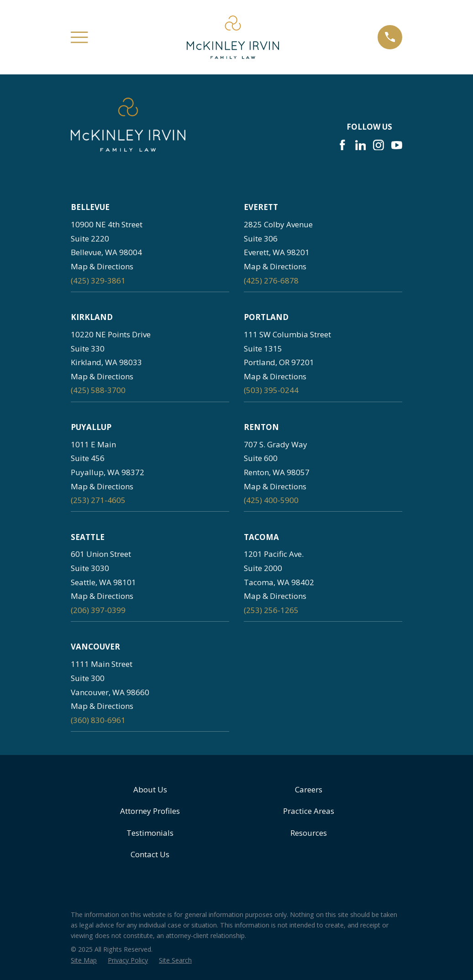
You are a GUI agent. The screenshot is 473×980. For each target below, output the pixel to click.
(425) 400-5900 (271, 500)
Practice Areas (309, 811)
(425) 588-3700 (98, 390)
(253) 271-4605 (98, 500)
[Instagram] (378, 145)
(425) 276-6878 (271, 280)
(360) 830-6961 (98, 720)
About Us (150, 789)
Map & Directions (102, 266)
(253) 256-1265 (271, 610)
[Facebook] (342, 145)
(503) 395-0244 (271, 390)
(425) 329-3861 (98, 280)
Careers (309, 789)
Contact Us (150, 854)
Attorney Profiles (150, 811)
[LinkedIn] (361, 145)
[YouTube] (397, 145)
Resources (309, 833)
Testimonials (150, 833)
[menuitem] (84, 960)
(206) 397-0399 (98, 610)
